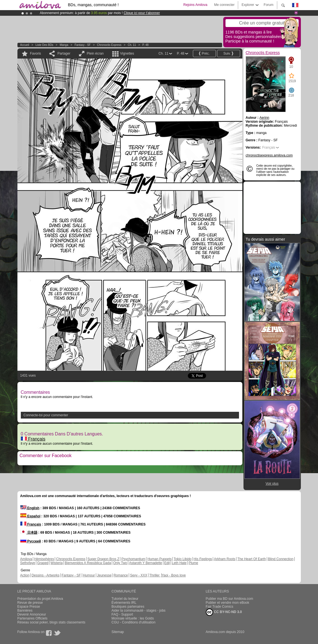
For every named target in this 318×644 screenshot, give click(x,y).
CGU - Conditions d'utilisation (134, 622)
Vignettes (127, 53)
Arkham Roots (225, 559)
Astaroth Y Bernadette (146, 563)
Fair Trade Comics (220, 607)
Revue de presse (30, 603)
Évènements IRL (124, 603)
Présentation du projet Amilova (40, 599)
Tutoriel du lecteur (125, 599)
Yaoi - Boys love (174, 575)
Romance (121, 575)
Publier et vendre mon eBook (228, 603)
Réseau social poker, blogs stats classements (51, 622)
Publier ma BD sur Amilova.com (230, 599)
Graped (43, 563)
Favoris (36, 53)
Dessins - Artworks (45, 575)
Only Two (120, 563)
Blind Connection (281, 559)
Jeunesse (104, 575)
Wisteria (57, 563)
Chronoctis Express (109, 45)
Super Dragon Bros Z (103, 559)
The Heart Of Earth (252, 559)
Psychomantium (133, 559)
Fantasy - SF (83, 45)
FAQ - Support (122, 614)
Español (30, 516)
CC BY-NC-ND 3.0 (224, 612)
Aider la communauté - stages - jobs (139, 611)
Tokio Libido (183, 559)
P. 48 (145, 45)
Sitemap (118, 632)
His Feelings (203, 559)
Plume (193, 563)
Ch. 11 (132, 45)
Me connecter (224, 5)
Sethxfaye (28, 563)
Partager (64, 53)
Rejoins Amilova (195, 5)
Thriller (155, 575)
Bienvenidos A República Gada (88, 563)
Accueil (25, 45)
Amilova (26, 559)
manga (64, 45)
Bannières (25, 611)
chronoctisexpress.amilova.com (269, 155)
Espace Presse (29, 607)
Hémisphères (44, 559)
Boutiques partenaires (128, 607)
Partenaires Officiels (32, 618)
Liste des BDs (44, 45)
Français (33, 439)
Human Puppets (159, 559)
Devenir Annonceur (32, 614)
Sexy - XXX (138, 575)
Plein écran (95, 53)
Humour (89, 575)
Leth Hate (179, 563)
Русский (31, 541)
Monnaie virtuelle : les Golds (133, 618)
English (30, 508)
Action (25, 575)
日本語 (29, 533)
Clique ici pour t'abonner (142, 13)
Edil (167, 563)
